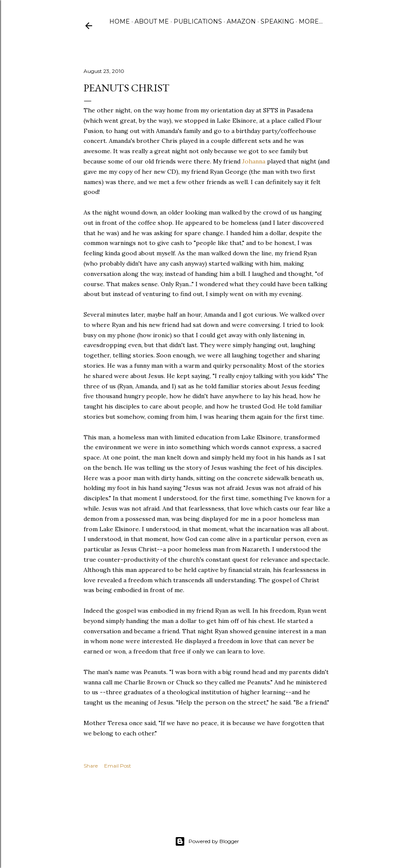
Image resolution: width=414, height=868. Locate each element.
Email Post (118, 766)
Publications (198, 21)
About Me (152, 21)
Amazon (241, 21)
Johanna (254, 161)
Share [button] (91, 766)
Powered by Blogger (207, 841)
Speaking (277, 21)
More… (311, 21)
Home (120, 21)
